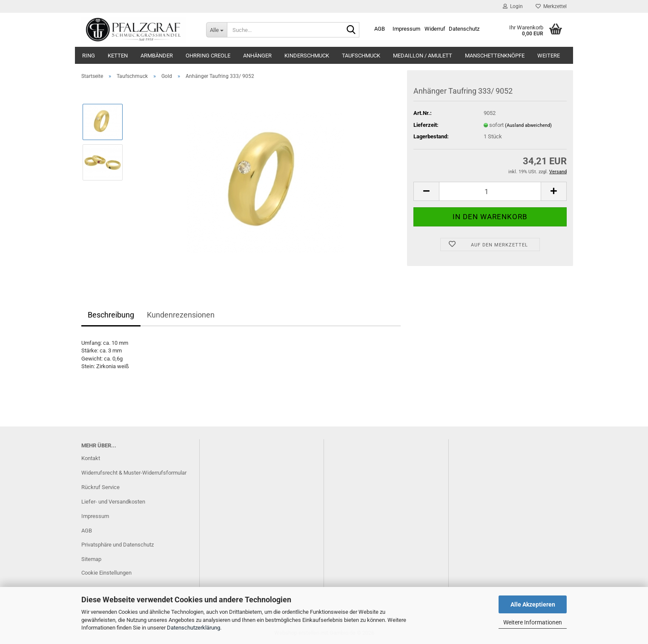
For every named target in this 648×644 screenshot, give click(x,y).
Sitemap (91, 559)
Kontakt (91, 458)
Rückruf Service (100, 487)
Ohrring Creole (208, 56)
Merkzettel (551, 6)
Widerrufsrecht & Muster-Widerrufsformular (134, 473)
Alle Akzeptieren (533, 604)
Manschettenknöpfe (495, 56)
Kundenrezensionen (181, 315)
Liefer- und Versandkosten (113, 502)
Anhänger (257, 56)
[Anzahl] (490, 191)
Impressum (406, 29)
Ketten (118, 56)
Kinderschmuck (307, 56)
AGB (380, 29)
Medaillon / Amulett (423, 56)
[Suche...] (216, 30)
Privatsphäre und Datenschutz (118, 545)
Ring (89, 56)
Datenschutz (464, 29)
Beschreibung (111, 315)
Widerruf (435, 29)
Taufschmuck (361, 56)
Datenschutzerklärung (194, 628)
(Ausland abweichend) (528, 125)
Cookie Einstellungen (106, 573)
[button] (426, 191)
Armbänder (157, 56)
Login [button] (513, 6)
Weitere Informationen (533, 622)
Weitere (549, 56)
